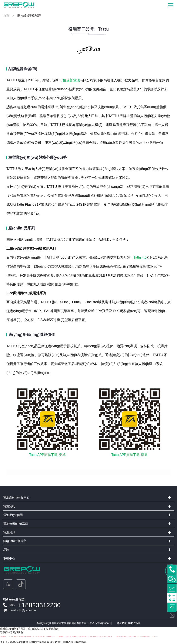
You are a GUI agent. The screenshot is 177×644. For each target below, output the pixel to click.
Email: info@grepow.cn (23, 610)
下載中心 (9, 558)
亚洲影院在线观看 (39, 642)
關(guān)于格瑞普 (15, 541)
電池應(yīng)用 (13, 515)
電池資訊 (9, 532)
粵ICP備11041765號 (129, 623)
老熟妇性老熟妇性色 (11, 632)
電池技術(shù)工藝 (16, 524)
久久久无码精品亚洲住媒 (14, 642)
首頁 (6, 16)
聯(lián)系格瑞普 (14, 599)
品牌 (6, 550)
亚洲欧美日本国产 (60, 642)
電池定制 (9, 506)
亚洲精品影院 (79, 642)
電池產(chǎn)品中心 (16, 497)
